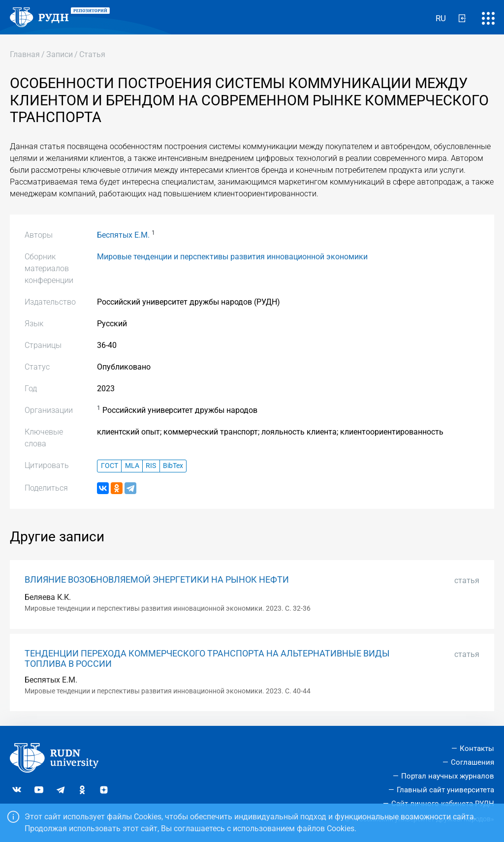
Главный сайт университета (445, 790)
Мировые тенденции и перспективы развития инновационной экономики (232, 257)
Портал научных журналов (448, 776)
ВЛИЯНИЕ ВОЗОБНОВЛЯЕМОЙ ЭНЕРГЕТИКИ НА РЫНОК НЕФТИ (157, 580)
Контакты (477, 748)
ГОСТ (110, 466)
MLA (132, 466)
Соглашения (472, 762)
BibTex (173, 466)
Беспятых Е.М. (123, 235)
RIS (151, 466)
